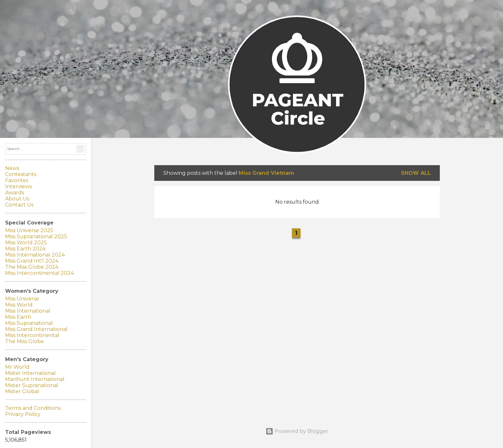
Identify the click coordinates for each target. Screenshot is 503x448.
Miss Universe (22, 299)
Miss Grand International (36, 329)
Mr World (17, 367)
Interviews (18, 186)
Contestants (21, 174)
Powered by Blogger (297, 431)
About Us (17, 199)
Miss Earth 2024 (25, 249)
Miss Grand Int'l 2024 (32, 261)
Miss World (19, 305)
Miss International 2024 (35, 255)
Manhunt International (35, 379)
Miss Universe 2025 (29, 230)
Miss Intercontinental (32, 335)
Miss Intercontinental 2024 (39, 273)
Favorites (17, 180)
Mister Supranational (32, 385)
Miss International (28, 311)
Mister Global (22, 391)
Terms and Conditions (33, 408)
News (12, 168)
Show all (416, 173)
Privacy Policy (23, 414)
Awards (15, 193)
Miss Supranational (29, 323)
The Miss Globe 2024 (32, 267)
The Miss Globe (25, 341)
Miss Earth (18, 317)
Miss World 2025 (26, 243)
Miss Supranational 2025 (36, 237)
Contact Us (19, 205)
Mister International (30, 373)
